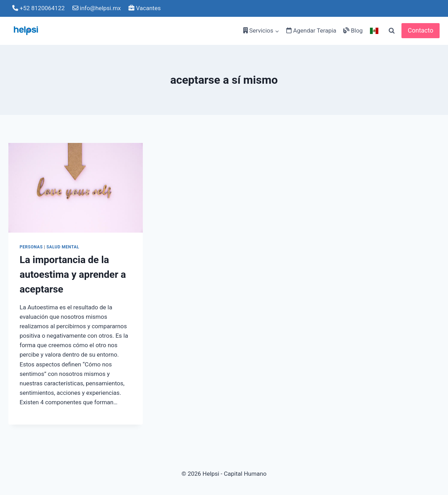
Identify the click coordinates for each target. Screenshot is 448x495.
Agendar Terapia (311, 30)
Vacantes (145, 8)
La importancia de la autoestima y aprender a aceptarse (73, 274)
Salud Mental (63, 247)
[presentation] (76, 188)
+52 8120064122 (38, 8)
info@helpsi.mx (97, 8)
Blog (353, 30)
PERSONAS (31, 247)
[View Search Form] (392, 31)
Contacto (421, 30)
